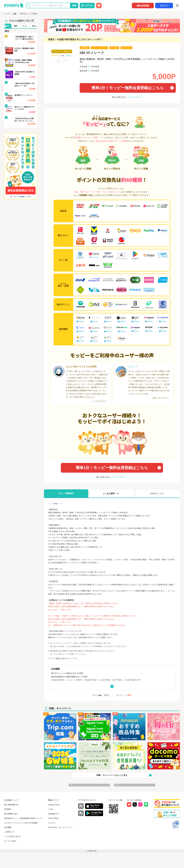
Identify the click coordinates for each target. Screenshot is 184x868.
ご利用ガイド (9, 832)
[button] (4, 26)
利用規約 (8, 809)
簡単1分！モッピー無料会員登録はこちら (128, 88)
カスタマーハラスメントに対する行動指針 (21, 823)
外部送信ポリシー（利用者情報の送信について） (24, 818)
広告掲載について (11, 800)
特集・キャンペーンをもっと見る (112, 775)
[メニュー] (177, 6)
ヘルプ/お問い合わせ (12, 836)
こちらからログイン (134, 97)
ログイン (164, 6)
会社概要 (8, 827)
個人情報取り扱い (11, 814)
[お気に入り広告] (99, 6)
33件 (68, 56)
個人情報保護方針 (11, 805)
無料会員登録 (143, 6)
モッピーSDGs (10, 841)
